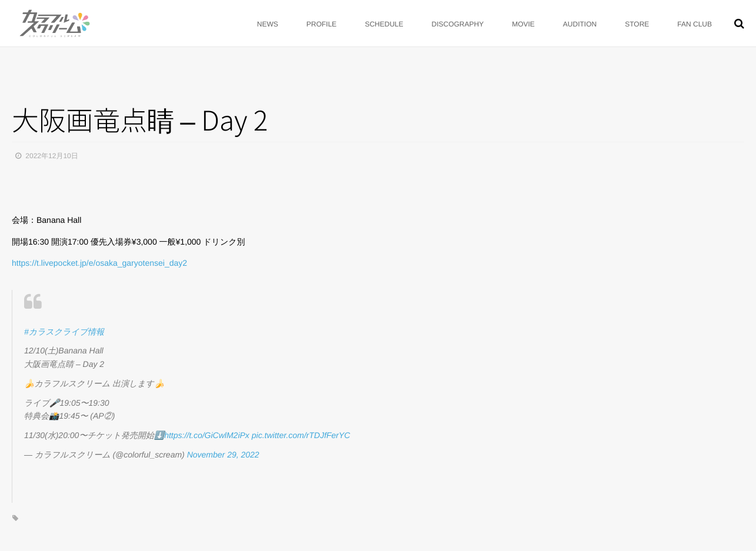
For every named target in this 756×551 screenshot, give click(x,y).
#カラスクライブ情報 (64, 332)
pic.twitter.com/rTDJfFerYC (301, 435)
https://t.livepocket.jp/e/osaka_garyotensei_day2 (99, 263)
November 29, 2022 (223, 455)
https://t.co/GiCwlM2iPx (207, 435)
